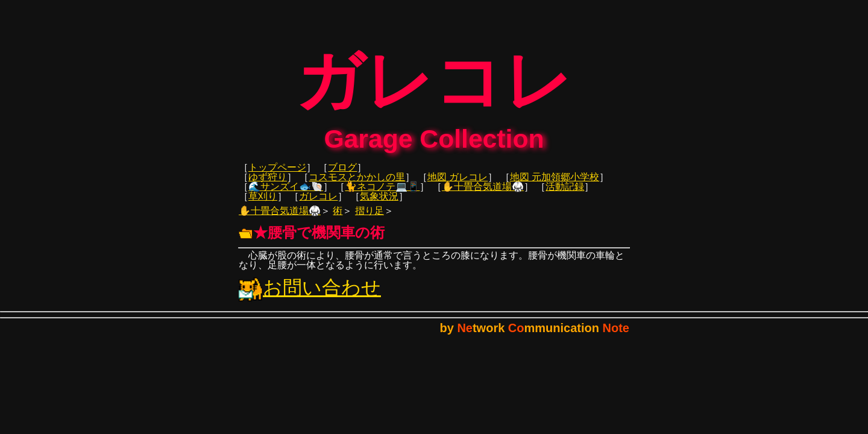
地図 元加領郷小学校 (555, 185)
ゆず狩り (268, 185)
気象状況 (379, 205)
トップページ (277, 176)
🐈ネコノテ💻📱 (382, 195)
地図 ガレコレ (458, 185)
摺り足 (370, 219)
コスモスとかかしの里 (357, 185)
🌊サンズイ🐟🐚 (286, 195)
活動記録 (565, 195)
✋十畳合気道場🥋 (483, 195)
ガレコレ (318, 205)
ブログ (342, 176)
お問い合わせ (310, 296)
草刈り (263, 205)
